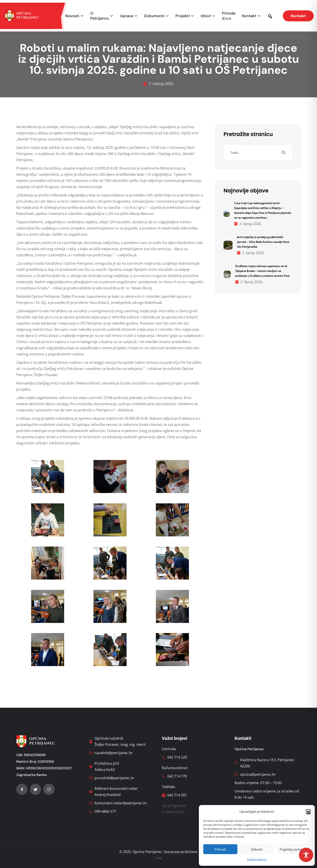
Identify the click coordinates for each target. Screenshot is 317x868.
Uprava (126, 16)
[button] (308, 811)
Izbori (206, 16)
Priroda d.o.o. (229, 16)
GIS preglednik (174, 806)
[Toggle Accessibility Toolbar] (306, 855)
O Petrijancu (100, 16)
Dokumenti (154, 16)
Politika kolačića (257, 859)
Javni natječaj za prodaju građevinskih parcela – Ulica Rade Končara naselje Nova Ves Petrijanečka (263, 242)
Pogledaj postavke (293, 849)
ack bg (159, 858)
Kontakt (249, 16)
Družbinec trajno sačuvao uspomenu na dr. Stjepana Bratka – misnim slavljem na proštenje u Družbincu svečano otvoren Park (262, 271)
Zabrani (257, 849)
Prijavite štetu (173, 812)
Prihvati (220, 849)
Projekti (183, 16)
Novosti (72, 16)
